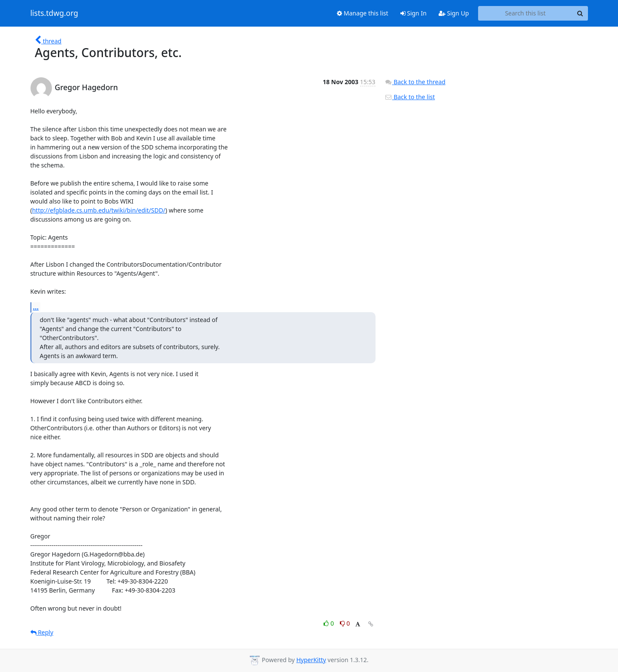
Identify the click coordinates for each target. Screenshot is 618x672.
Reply (42, 632)
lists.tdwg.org (55, 13)
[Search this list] (526, 13)
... (36, 307)
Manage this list (363, 13)
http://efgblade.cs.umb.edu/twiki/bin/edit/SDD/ (99, 210)
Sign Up (454, 13)
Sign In (414, 13)
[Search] (580, 13)
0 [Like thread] (329, 623)
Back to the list (410, 97)
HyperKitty (311, 660)
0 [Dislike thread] (345, 623)
